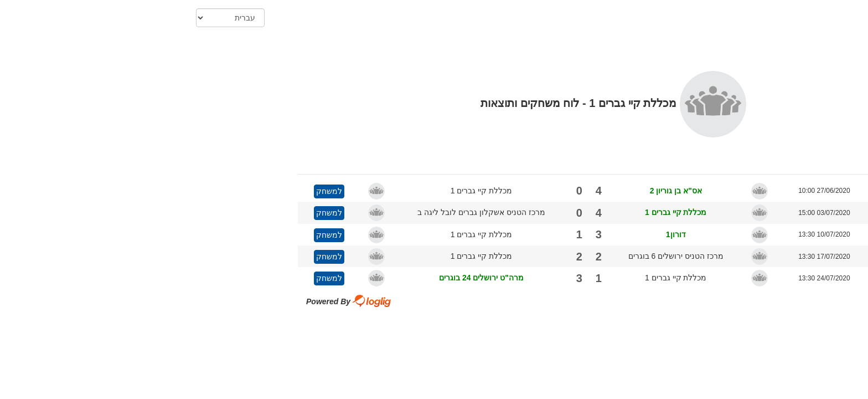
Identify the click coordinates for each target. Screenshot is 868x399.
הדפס (729, 51)
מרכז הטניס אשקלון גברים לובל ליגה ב (302, 209)
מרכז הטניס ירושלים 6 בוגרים (497, 253)
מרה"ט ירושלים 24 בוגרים (302, 275)
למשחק (150, 188)
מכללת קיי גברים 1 (302, 188)
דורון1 (497, 232)
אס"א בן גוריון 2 (497, 188)
